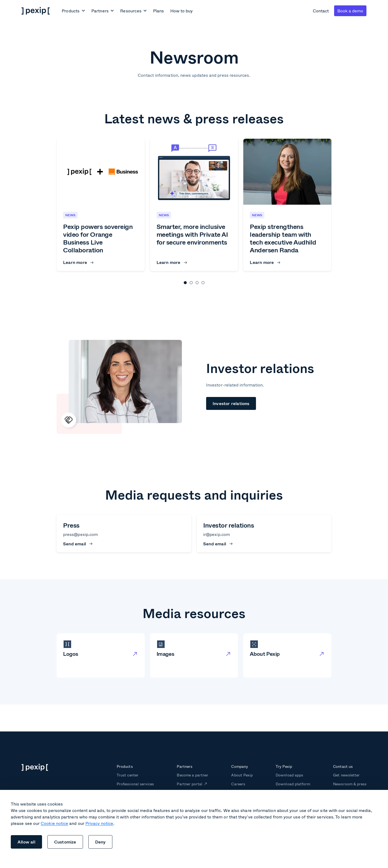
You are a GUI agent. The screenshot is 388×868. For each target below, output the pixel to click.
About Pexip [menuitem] (242, 775)
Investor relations (231, 403)
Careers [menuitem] (238, 784)
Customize (65, 842)
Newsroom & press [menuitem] (350, 784)
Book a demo (350, 11)
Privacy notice (99, 823)
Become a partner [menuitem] (193, 775)
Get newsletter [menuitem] (346, 775)
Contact (321, 11)
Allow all (26, 842)
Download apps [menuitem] (289, 775)
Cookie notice (54, 823)
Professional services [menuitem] (135, 784)
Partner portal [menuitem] (190, 784)
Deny (101, 842)
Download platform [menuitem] (293, 784)
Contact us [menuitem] (343, 766)
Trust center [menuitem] (127, 775)
